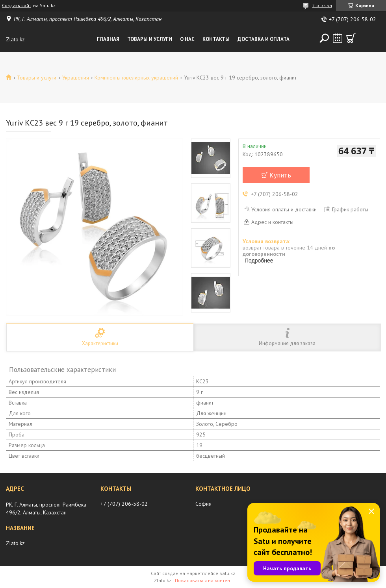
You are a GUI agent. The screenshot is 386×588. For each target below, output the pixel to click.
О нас (187, 39)
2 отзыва (322, 5)
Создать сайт (17, 6)
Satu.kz (227, 573)
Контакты (216, 39)
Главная (108, 39)
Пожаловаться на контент (203, 580)
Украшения (76, 78)
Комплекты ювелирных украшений (136, 78)
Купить (280, 175)
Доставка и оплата (264, 39)
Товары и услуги (150, 39)
